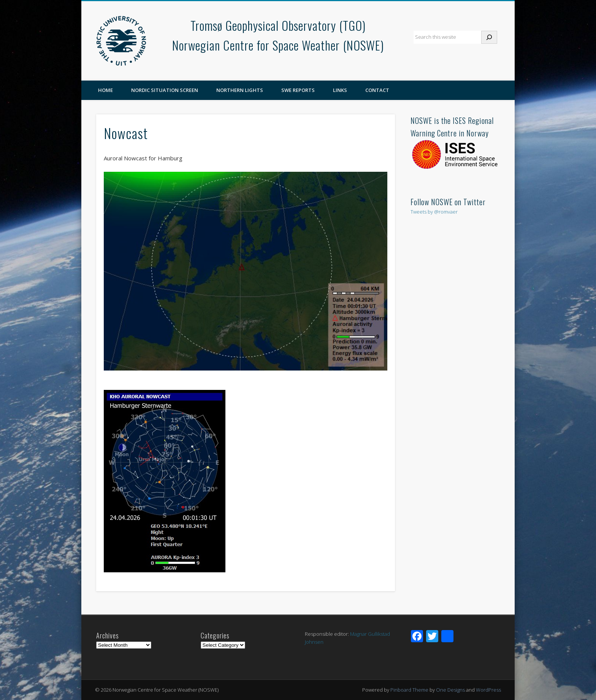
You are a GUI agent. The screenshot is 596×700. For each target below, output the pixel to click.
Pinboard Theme (409, 690)
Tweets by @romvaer (434, 212)
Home (105, 90)
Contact (377, 90)
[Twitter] (432, 637)
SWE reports (298, 90)
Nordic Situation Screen (165, 90)
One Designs (450, 690)
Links (340, 90)
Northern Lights (240, 90)
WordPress (488, 690)
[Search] (489, 37)
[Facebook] (417, 637)
